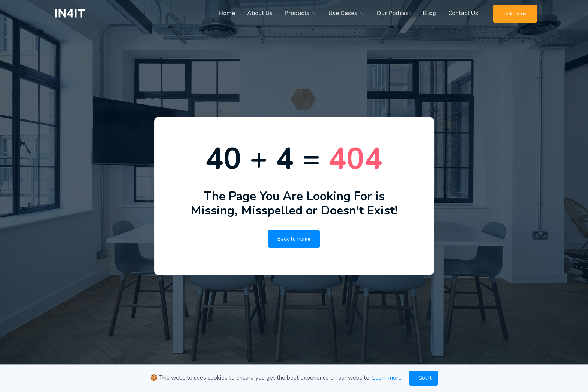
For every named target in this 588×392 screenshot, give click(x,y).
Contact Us (463, 13)
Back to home (294, 239)
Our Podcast (394, 13)
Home (227, 13)
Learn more (387, 378)
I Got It (423, 378)
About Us (260, 13)
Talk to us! (515, 14)
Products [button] (297, 13)
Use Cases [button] (343, 13)
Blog (430, 13)
